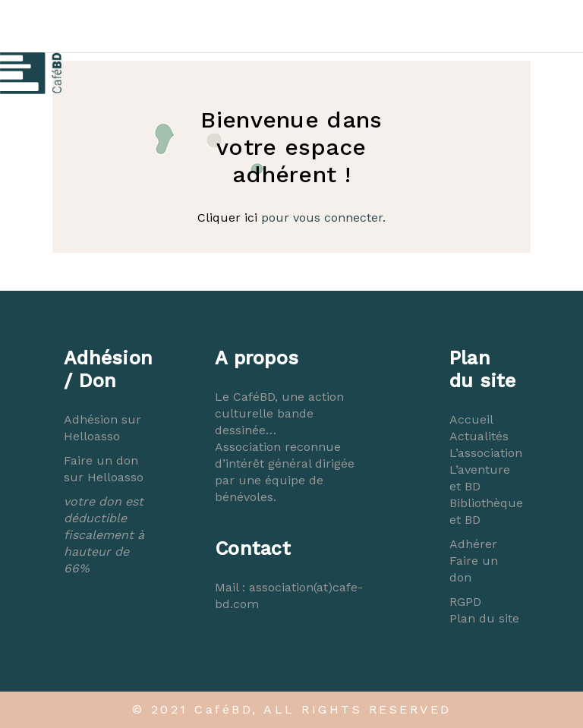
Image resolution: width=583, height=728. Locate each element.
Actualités (479, 436)
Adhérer (473, 544)
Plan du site (484, 618)
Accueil (471, 419)
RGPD (465, 602)
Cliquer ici (227, 217)
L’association (486, 453)
